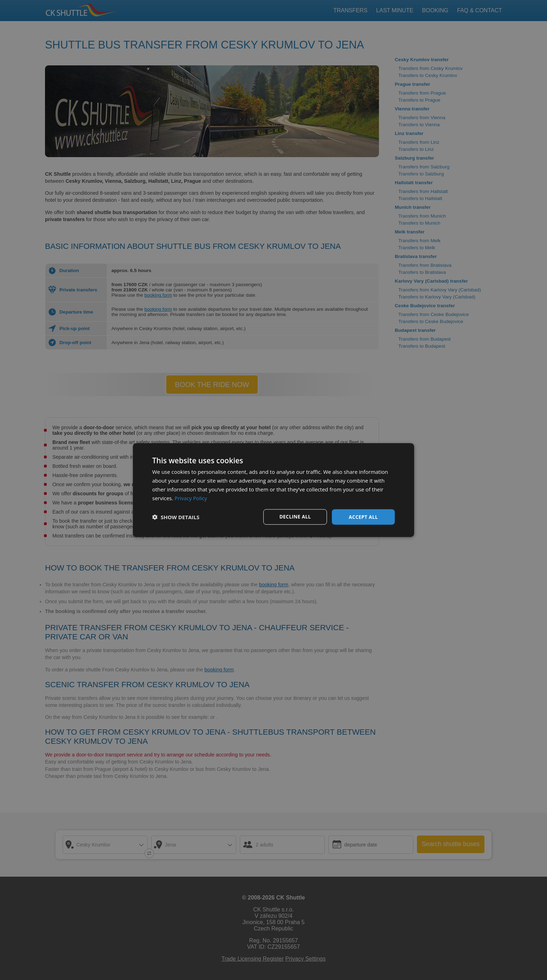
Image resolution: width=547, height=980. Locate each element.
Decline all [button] (295, 517)
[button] (176, 517)
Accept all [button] (363, 517)
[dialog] (273, 490)
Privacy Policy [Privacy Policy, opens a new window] (191, 498)
